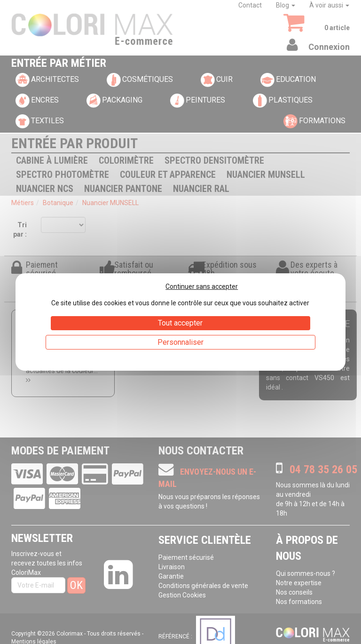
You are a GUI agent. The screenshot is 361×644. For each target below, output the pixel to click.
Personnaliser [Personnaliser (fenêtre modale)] (180, 342)
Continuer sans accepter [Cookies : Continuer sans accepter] (202, 286)
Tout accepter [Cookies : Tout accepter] (180, 323)
